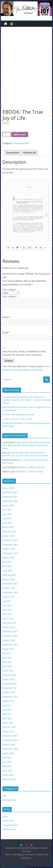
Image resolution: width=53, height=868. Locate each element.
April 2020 (7, 771)
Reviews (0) (30, 153)
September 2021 (10, 697)
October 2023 (9, 588)
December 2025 (10, 492)
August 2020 (8, 753)
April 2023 (7, 614)
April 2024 (7, 571)
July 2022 (7, 653)
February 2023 (9, 623)
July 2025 (7, 510)
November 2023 (10, 584)
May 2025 (7, 518)
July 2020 (7, 758)
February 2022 (9, 675)
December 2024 (10, 540)
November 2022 (10, 636)
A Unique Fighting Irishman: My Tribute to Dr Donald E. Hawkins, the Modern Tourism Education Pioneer (26, 400)
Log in (5, 816)
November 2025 (10, 497)
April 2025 (7, 523)
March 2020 (8, 775)
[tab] (13, 153)
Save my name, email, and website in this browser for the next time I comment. (24, 353)
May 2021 (7, 714)
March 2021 (8, 723)
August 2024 (8, 558)
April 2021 (7, 718)
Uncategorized (21, 143)
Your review (10, 296)
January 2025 (9, 536)
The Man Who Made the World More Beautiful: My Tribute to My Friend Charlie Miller (26, 445)
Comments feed (10, 825)
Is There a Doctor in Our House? (17, 419)
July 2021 (7, 705)
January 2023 (9, 627)
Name (7, 317)
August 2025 (8, 505)
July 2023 (7, 601)
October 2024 (9, 549)
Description (13, 153)
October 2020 (9, 745)
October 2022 (9, 640)
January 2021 (9, 731)
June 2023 (7, 605)
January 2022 (9, 679)
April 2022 (7, 666)
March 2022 (8, 671)
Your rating (9, 289)
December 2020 (10, 736)
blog (4, 796)
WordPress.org (9, 829)
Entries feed (8, 821)
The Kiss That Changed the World (18, 415)
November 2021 (10, 688)
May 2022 (7, 662)
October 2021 (9, 692)
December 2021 (10, 684)
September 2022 (10, 645)
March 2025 (8, 527)
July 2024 (7, 562)
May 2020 (7, 766)
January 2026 (9, 488)
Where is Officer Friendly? (33, 467)
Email (6, 333)
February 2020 (9, 779)
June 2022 (7, 658)
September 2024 (10, 553)
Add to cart (20, 134)
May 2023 (7, 610)
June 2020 (7, 762)
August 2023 (8, 597)
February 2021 (9, 727)
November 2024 (10, 545)
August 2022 (8, 649)
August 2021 (8, 701)
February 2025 (9, 531)
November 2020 (10, 740)
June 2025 (7, 514)
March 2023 (8, 618)
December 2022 (10, 631)
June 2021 (7, 710)
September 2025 (10, 501)
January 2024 (9, 579)
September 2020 (10, 749)
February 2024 (9, 575)
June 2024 (7, 566)
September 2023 (10, 592)
